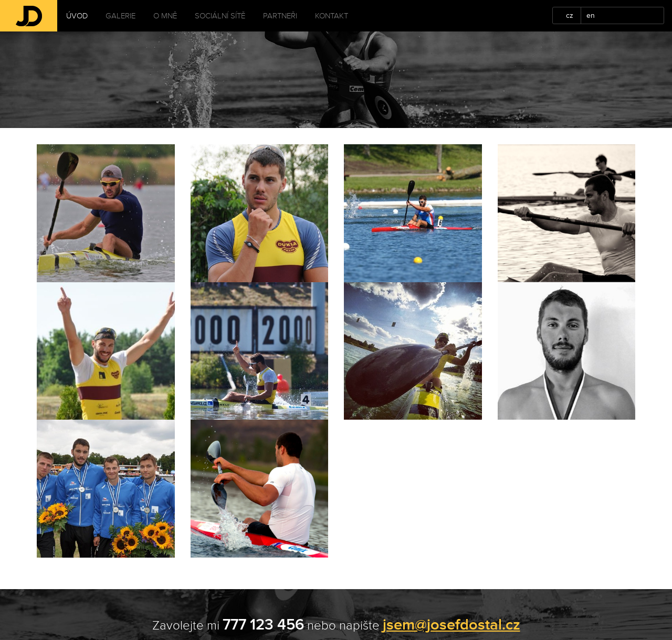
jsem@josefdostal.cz (451, 625)
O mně (165, 16)
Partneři (280, 16)
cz (570, 15)
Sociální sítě (220, 16)
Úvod (77, 16)
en (591, 15)
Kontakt (332, 16)
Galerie (120, 16)
